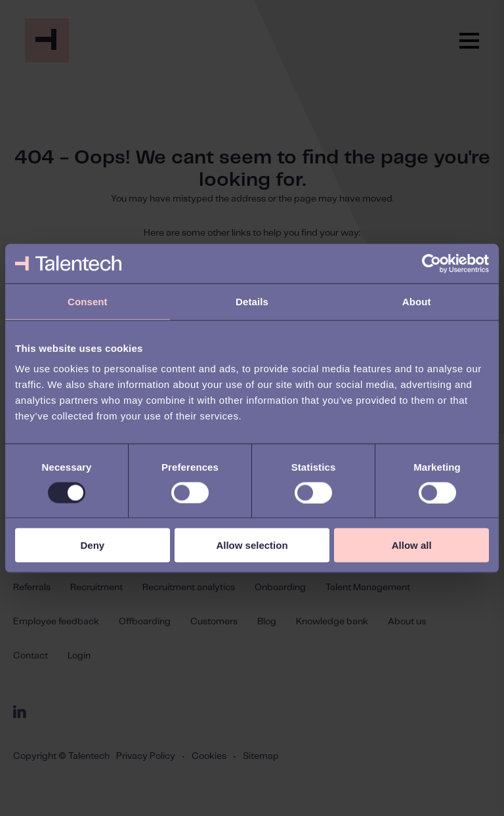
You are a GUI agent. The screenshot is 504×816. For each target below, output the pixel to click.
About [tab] (417, 301)
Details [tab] (252, 301)
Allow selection (252, 545)
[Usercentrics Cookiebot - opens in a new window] (431, 263)
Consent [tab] (88, 301)
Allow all (412, 545)
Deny (92, 545)
